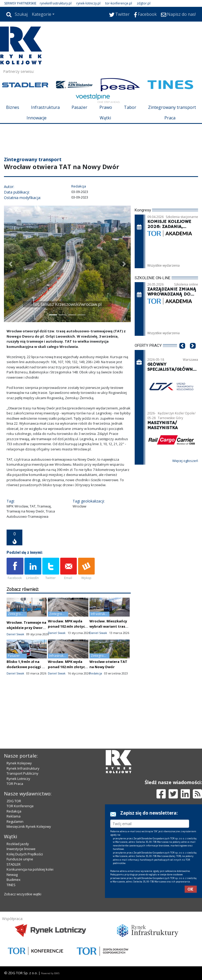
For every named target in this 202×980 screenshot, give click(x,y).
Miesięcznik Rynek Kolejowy (29, 826)
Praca (170, 118)
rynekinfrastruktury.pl (56, 3)
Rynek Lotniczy (18, 779)
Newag (12, 875)
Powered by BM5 (50, 973)
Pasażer (79, 107)
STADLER (14, 864)
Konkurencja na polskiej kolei (30, 869)
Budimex (14, 880)
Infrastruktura (45, 107)
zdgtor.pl (144, 3)
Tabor (130, 107)
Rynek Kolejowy (19, 763)
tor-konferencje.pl (119, 3)
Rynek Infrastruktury (23, 768)
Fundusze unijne (20, 859)
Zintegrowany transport (172, 107)
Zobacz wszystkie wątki (23, 894)
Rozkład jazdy (18, 844)
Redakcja (14, 811)
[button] (11, 264)
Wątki (105, 118)
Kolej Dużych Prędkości (25, 854)
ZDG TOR (14, 801)
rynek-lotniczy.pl (88, 3)
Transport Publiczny (22, 773)
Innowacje (37, 118)
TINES (11, 885)
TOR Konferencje (20, 806)
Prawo (106, 107)
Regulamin (15, 821)
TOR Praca (15, 784)
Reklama (14, 816)
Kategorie (42, 14)
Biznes (13, 107)
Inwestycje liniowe (21, 849)
